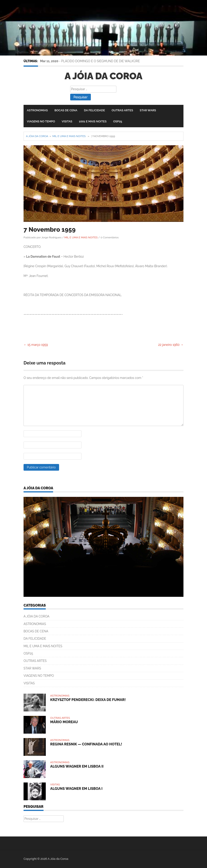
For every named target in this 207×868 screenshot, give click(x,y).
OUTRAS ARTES (122, 110)
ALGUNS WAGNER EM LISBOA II (77, 766)
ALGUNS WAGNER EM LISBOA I (76, 789)
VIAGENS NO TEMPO (41, 121)
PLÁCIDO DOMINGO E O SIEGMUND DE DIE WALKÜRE (101, 61)
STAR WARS (148, 110)
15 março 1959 (36, 345)
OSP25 (118, 121)
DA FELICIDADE (94, 110)
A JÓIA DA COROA (37, 616)
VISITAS (67, 121)
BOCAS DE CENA (66, 110)
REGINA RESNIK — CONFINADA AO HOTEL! (86, 744)
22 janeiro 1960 (171, 345)
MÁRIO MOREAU (64, 722)
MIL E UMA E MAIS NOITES (69, 136)
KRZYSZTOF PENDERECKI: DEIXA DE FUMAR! (88, 700)
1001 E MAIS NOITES (93, 121)
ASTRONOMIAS (37, 110)
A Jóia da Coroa (103, 76)
